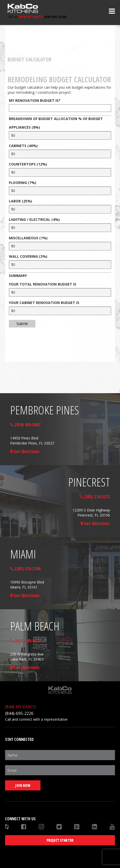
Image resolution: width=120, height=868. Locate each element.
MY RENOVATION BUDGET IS (35, 100)
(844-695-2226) (37, 17)
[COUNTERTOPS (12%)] (60, 172)
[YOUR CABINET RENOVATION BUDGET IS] (60, 311)
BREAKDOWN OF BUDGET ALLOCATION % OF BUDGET (56, 119)
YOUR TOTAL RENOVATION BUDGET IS (43, 284)
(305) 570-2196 (25, 569)
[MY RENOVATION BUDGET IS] (60, 108)
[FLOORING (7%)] (60, 191)
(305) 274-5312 (95, 497)
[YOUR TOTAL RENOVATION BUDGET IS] (60, 292)
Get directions (25, 451)
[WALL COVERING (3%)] (60, 265)
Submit (22, 324)
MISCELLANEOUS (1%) (28, 238)
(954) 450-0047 (25, 425)
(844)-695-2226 (19, 713)
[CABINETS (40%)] (60, 154)
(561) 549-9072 (25, 641)
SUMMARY (18, 276)
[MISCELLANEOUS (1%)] (60, 246)
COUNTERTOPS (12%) (28, 164)
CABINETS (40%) (23, 146)
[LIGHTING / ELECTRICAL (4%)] (60, 228)
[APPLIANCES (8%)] (60, 135)
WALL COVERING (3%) (28, 256)
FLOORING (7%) (23, 183)
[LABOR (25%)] (60, 209)
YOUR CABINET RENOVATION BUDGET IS (44, 303)
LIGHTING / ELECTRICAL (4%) (34, 219)
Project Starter (60, 840)
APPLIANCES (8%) (24, 127)
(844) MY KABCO (21, 707)
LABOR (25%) (21, 201)
